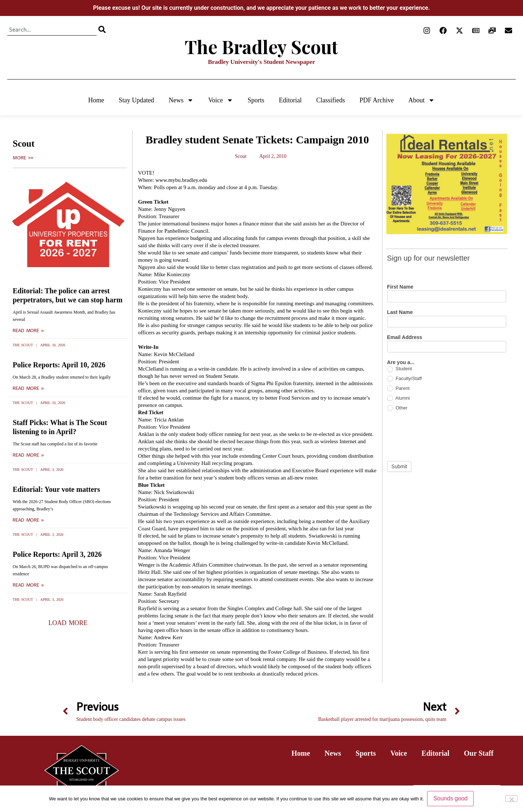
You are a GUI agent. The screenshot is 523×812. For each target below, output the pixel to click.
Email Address (405, 337)
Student (400, 369)
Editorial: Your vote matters (56, 489)
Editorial (290, 100)
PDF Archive (377, 100)
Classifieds (331, 100)
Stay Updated (136, 100)
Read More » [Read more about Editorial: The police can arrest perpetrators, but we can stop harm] (28, 331)
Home (96, 100)
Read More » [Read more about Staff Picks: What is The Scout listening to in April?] (28, 455)
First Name (400, 287)
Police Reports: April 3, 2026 (57, 554)
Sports (256, 100)
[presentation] (442, 436)
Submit (400, 466)
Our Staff (479, 753)
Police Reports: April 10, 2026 (59, 365)
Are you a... (401, 362)
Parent (398, 389)
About (421, 100)
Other (397, 408)
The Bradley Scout (261, 47)
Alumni (399, 398)
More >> (23, 158)
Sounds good (451, 799)
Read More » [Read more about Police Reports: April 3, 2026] (28, 585)
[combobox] (52, 29)
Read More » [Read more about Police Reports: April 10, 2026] (28, 388)
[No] (511, 799)
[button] (68, 623)
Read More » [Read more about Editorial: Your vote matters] (28, 520)
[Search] (102, 29)
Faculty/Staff (405, 379)
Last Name (400, 312)
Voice (221, 100)
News (181, 100)
